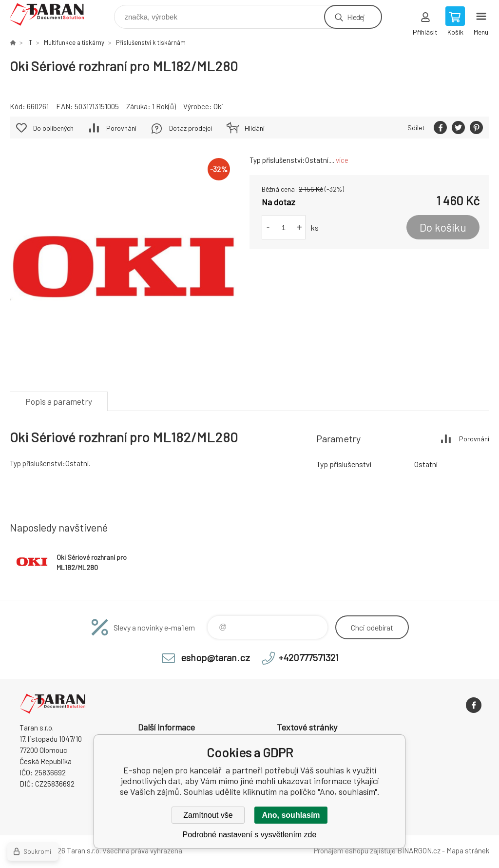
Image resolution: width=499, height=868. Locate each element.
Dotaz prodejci (191, 128)
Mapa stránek (468, 850)
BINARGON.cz (419, 850)
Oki (218, 106)
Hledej (356, 17)
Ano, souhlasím (291, 815)
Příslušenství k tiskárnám (151, 42)
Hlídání (255, 128)
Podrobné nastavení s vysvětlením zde (250, 835)
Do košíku (443, 227)
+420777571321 (308, 657)
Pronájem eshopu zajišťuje (355, 850)
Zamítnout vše (208, 815)
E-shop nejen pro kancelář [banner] (53, 14)
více (342, 160)
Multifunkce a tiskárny (74, 42)
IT (30, 42)
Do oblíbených (53, 128)
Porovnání (121, 128)
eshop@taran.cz (215, 657)
